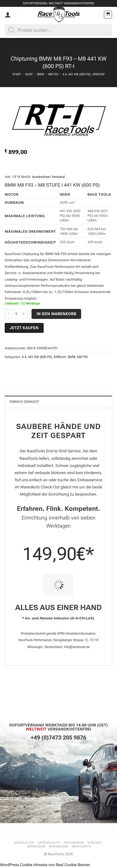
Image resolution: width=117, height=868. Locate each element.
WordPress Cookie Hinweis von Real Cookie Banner (45, 865)
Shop (29, 74)
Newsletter (24, 843)
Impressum (36, 846)
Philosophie (74, 843)
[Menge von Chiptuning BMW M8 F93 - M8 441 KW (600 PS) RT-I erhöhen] (24, 314)
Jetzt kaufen (24, 328)
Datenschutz (49, 843)
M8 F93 (53, 74)
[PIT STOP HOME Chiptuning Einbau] (58, 585)
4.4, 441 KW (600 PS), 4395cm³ (83, 74)
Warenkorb (58, 846)
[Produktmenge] (16, 314)
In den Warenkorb (56, 314)
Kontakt (95, 843)
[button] (108, 15)
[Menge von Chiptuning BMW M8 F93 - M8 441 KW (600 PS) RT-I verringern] (8, 314)
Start (17, 74)
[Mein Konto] (8, 15)
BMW (41, 74)
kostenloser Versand (48, 177)
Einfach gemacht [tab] (24, 402)
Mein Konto (82, 846)
